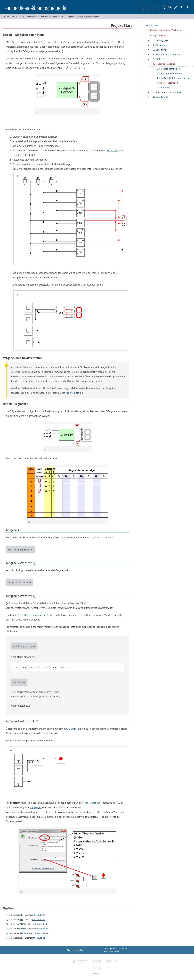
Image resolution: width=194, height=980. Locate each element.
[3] (29, 522)
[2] (45, 450)
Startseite (16, 16)
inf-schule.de (39, 915)
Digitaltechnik (58, 16)
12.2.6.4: (8, 16)
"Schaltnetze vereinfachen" (33, 615)
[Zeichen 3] (150, 7)
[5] (7, 933)
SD (21, 915)
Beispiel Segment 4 (94, 16)
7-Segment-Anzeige (75, 16)
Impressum (97, 974)
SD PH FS (118, 951)
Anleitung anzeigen (24, 646)
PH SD (23, 924)
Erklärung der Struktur (20, 549)
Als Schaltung (93, 803)
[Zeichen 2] (145, 7)
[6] (21, 892)
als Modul (36, 807)
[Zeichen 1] (140, 7)
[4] (7, 929)
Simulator (112, 150)
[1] (37, 112)
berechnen (19, 682)
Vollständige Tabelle (19, 582)
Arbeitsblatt (72, 393)
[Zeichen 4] (155, 7)
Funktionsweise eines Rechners (36, 16)
